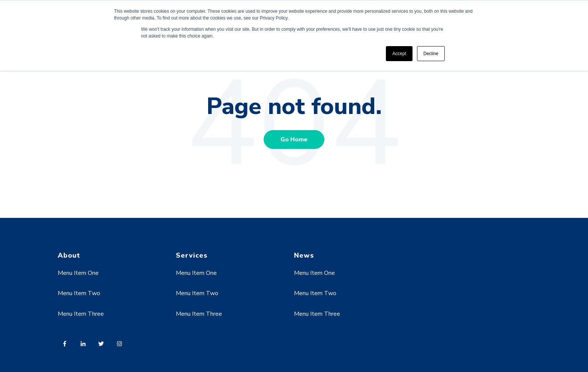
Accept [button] (399, 54)
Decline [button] (431, 54)
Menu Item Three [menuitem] (81, 314)
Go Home (294, 139)
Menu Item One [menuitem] (78, 273)
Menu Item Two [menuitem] (79, 293)
